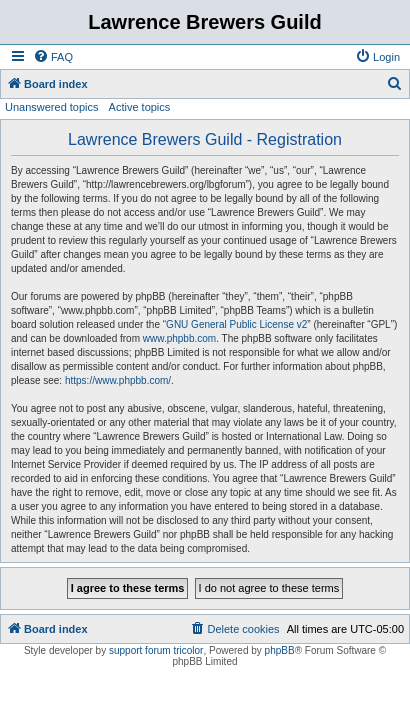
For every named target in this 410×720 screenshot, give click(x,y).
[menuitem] (53, 57)
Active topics (140, 107)
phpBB (280, 650)
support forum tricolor (156, 650)
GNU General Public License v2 (236, 324)
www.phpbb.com (179, 338)
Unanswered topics (52, 107)
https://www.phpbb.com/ (118, 380)
